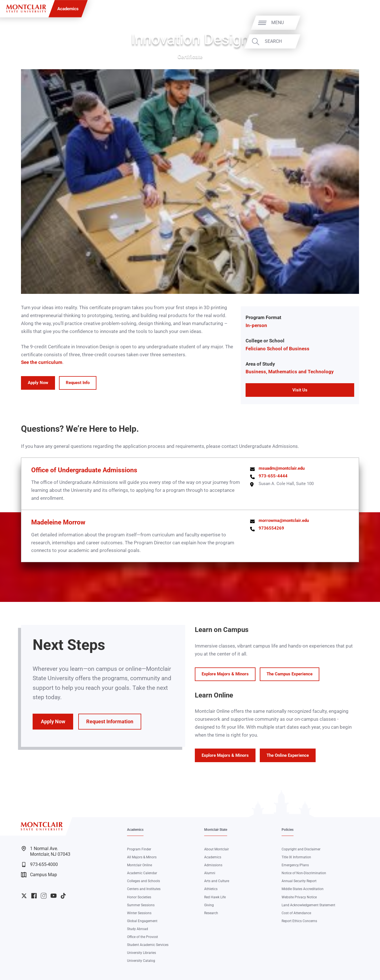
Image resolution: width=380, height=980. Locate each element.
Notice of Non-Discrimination (304, 873)
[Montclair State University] (26, 9)
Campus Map (39, 875)
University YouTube (54, 896)
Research (211, 913)
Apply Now (38, 383)
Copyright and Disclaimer (301, 849)
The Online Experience (288, 755)
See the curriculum (42, 362)
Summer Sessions (141, 905)
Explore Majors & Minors (225, 674)
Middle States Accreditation (303, 889)
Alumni (210, 873)
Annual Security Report (299, 881)
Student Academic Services (148, 945)
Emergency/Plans (295, 865)
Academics (68, 9)
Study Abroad (138, 929)
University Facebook (34, 896)
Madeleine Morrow (58, 522)
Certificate (190, 57)
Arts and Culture (217, 881)
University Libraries (142, 953)
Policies (288, 830)
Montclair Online (140, 865)
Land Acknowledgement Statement (308, 905)
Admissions (213, 865)
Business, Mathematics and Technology (290, 372)
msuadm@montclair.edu (282, 468)
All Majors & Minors (142, 857)
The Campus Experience (290, 674)
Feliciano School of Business (277, 349)
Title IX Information (296, 857)
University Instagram (44, 896)
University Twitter (24, 896)
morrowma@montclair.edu (284, 520)
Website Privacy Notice (299, 897)
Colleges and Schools (143, 881)
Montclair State (216, 830)
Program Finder (139, 849)
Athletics (211, 889)
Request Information (110, 722)
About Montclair (217, 849)
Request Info (78, 383)
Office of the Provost (142, 937)
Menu (363, 23)
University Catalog (141, 961)
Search (358, 41)
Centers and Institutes (144, 889)
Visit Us (300, 390)
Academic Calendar (142, 873)
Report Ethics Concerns (299, 921)
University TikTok (63, 896)
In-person (256, 325)
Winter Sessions (139, 913)
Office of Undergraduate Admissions (84, 470)
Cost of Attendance (296, 913)
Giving (209, 905)
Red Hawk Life (215, 897)
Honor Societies (139, 897)
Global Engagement (142, 921)
